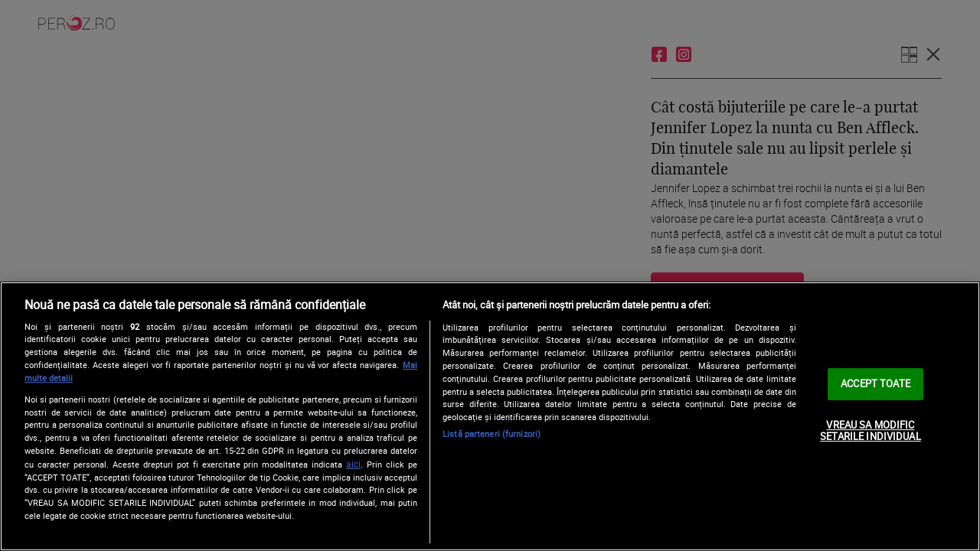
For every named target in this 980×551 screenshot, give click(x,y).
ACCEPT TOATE (875, 383)
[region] (490, 416)
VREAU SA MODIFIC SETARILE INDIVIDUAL (870, 431)
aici (353, 464)
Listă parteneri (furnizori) (492, 434)
